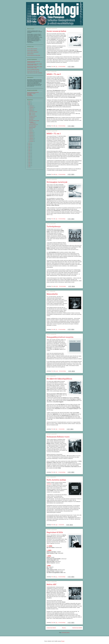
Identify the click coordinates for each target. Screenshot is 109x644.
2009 (29, 164)
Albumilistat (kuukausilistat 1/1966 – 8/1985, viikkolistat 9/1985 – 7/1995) (35, 67)
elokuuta (31, 131)
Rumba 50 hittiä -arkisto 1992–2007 (33, 71)
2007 (29, 167)
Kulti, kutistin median (56, 480)
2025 (29, 103)
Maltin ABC (52, 584)
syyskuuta (31, 110)
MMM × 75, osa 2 (54, 74)
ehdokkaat (49, 484)
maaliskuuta (31, 138)
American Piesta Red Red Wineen (33, 92)
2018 (29, 151)
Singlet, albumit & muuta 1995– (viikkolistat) (35, 73)
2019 (29, 149)
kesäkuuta (31, 134)
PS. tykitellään (30, 95)
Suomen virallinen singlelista (32, 50)
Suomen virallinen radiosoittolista (33, 52)
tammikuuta (31, 141)
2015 (29, 155)
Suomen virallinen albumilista (32, 49)
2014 (29, 156)
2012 (29, 159)
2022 (29, 145)
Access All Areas (30, 96)
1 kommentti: (61, 525)
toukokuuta (31, 135)
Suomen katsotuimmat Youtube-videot (34, 55)
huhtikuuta (31, 137)
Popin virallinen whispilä (31, 93)
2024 (29, 105)
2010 (29, 162)
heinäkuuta (31, 132)
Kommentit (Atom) (66, 633)
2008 (29, 165)
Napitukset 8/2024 (55, 532)
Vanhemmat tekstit (77, 628)
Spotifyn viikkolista (30, 54)
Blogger (63, 641)
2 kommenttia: (62, 429)
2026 (29, 102)
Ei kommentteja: (62, 67)
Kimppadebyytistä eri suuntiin (60, 337)
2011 (29, 161)
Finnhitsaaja (29, 94)
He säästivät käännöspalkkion (59, 379)
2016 (29, 153)
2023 (29, 143)
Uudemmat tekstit (51, 628)
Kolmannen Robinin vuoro (58, 437)
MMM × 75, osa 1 (54, 134)
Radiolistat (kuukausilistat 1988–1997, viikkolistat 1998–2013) (34, 62)
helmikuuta (31, 140)
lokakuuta (31, 109)
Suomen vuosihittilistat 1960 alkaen (33, 69)
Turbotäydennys (54, 226)
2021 (29, 146)
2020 (29, 148)
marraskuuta (31, 107)
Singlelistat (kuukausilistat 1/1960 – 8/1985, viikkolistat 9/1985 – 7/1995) (35, 64)
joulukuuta (31, 106)
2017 (29, 152)
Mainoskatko (52, 294)
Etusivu (64, 628)
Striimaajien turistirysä (57, 182)
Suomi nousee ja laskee (56, 31)
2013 (29, 158)
